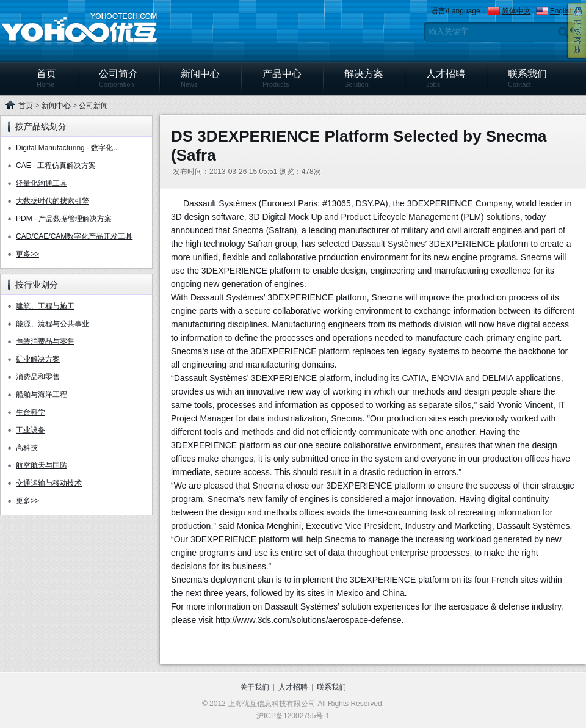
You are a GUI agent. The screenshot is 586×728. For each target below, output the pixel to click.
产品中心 (282, 78)
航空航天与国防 (42, 465)
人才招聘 (446, 78)
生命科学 (31, 412)
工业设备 (31, 430)
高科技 (27, 448)
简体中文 (516, 11)
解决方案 (364, 78)
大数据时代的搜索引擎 (52, 201)
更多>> (27, 254)
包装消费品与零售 (45, 341)
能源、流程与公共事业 (52, 324)
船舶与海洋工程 (42, 395)
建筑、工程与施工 (45, 306)
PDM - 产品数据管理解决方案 (64, 219)
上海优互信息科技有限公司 (79, 30)
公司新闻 (93, 106)
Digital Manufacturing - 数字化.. (67, 148)
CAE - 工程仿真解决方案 (56, 166)
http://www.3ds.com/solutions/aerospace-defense (308, 620)
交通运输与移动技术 (49, 483)
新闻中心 (200, 78)
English (562, 11)
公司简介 (118, 78)
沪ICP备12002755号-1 (293, 716)
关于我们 (255, 687)
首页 (46, 78)
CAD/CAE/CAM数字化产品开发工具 (74, 236)
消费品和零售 (38, 377)
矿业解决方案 (38, 359)
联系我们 (527, 78)
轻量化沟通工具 (42, 183)
